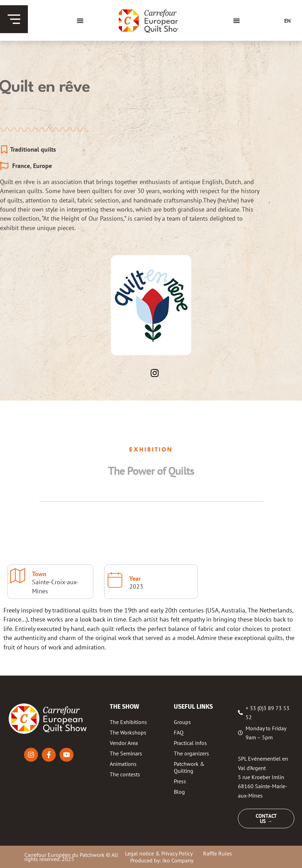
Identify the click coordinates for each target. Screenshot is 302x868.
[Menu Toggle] (80, 21)
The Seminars (126, 753)
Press (180, 781)
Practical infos (190, 743)
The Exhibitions (128, 722)
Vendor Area (124, 743)
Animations (123, 764)
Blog (179, 792)
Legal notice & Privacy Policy (159, 853)
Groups (182, 722)
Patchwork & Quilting (189, 767)
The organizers (191, 753)
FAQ (179, 732)
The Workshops (128, 732)
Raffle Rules (218, 853)
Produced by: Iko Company (162, 860)
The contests (125, 774)
